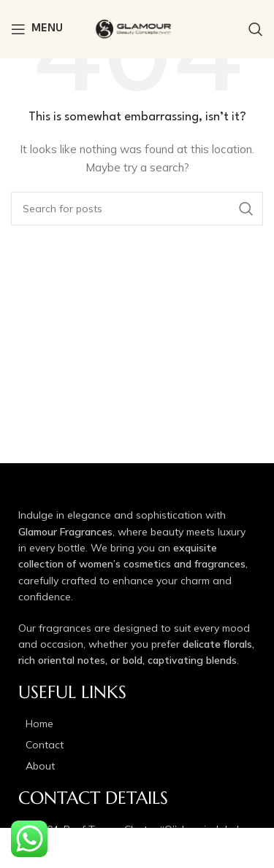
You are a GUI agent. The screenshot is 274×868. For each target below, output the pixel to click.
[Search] (256, 29)
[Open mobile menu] (37, 29)
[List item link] (137, 724)
